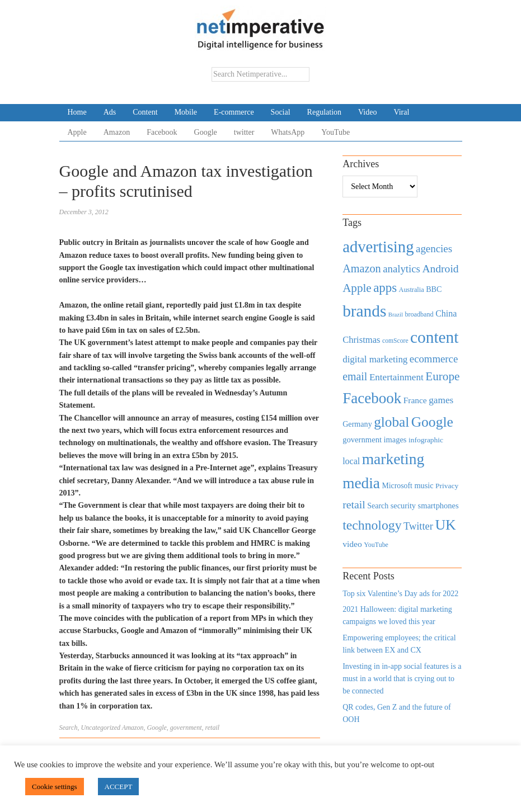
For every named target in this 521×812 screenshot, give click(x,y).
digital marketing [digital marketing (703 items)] (375, 359)
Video (367, 112)
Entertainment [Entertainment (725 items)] (396, 377)
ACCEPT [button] (119, 787)
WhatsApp (288, 132)
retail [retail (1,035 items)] (354, 504)
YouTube (335, 132)
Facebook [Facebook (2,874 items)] (372, 398)
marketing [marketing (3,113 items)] (393, 459)
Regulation (324, 112)
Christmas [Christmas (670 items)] (361, 340)
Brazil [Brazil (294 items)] (396, 315)
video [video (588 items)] (352, 544)
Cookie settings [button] (55, 787)
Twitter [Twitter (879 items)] (418, 526)
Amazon (117, 132)
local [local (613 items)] (351, 461)
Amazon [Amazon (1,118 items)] (362, 268)
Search (69, 728)
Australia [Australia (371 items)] (412, 290)
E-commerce (234, 112)
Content (145, 112)
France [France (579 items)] (415, 400)
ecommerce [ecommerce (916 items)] (434, 359)
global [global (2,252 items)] (391, 422)
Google (206, 132)
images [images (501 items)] (395, 440)
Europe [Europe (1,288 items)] (442, 376)
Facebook (162, 132)
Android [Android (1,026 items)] (440, 269)
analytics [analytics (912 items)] (402, 269)
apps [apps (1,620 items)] (385, 288)
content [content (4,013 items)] (434, 337)
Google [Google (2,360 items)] (432, 422)
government (186, 728)
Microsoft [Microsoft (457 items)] (397, 486)
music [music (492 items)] (424, 485)
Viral (401, 112)
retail (213, 728)
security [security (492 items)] (403, 506)
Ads (110, 112)
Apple (77, 132)
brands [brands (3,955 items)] (364, 311)
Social (281, 112)
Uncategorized (100, 728)
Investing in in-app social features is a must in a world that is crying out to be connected (402, 679)
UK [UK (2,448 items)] (445, 525)
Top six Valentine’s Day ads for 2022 (400, 594)
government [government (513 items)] (362, 440)
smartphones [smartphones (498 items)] (438, 506)
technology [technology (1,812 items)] (372, 525)
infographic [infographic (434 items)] (426, 440)
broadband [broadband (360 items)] (419, 314)
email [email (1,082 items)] (355, 376)
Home (77, 112)
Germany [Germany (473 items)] (357, 424)
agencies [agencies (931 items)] (434, 249)
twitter (244, 132)
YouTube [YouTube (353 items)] (376, 545)
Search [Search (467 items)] (378, 506)
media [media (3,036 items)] (361, 483)
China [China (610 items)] (446, 313)
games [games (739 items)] (441, 400)
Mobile (186, 112)
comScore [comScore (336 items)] (395, 341)
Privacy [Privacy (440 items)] (447, 486)
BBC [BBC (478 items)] (434, 289)
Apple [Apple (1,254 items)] (357, 288)
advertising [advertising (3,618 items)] (378, 247)
